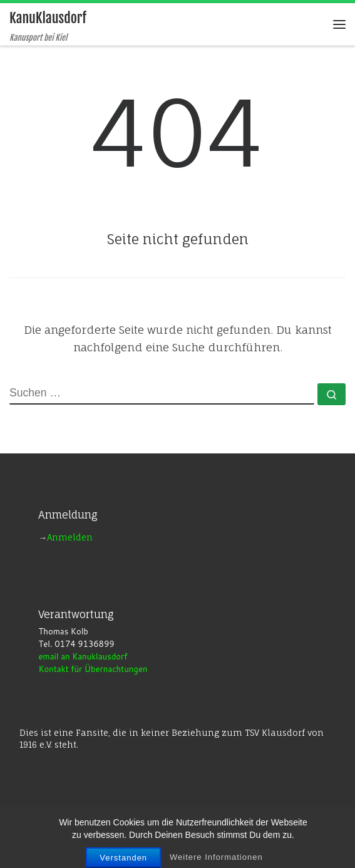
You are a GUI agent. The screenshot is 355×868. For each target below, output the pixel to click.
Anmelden (70, 537)
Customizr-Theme (260, 847)
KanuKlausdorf (131, 829)
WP (129, 847)
